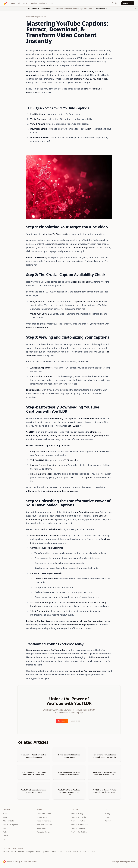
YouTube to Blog (77, 813)
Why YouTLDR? (8, 821)
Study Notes (41, 828)
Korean (53, 851)
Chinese (68, 851)
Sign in (115, 3)
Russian (75, 851)
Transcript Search (43, 832)
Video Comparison (44, 821)
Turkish (83, 851)
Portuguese (30, 851)
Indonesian (92, 851)
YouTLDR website (69, 460)
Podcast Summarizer (45, 825)
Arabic (60, 851)
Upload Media (42, 817)
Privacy (108, 813)
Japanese (45, 851)
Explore (43, 3)
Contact (6, 836)
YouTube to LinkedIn (79, 817)
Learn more (76, 721)
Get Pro (128, 3)
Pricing (34, 3)
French (13, 851)
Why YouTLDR (23, 3)
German (21, 851)
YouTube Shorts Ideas (79, 832)
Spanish (6, 851)
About (5, 817)
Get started (62, 721)
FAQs (5, 832)
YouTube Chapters (78, 828)
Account (108, 821)
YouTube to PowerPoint (80, 825)
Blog (52, 3)
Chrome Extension (44, 813)
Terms (107, 817)
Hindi (38, 851)
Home (13, 3)
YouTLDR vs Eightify (10, 825)
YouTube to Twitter (78, 821)
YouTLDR (88, 129)
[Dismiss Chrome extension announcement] (135, 9)
